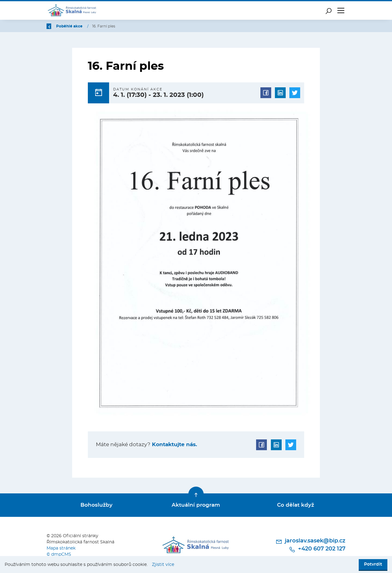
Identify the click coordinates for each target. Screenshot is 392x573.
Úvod (78, 26)
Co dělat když (296, 505)
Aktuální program (196, 505)
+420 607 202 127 (317, 549)
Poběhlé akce (106, 26)
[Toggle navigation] (341, 10)
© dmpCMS (59, 554)
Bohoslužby (96, 505)
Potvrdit (373, 564)
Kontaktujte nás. (174, 444)
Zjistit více (163, 565)
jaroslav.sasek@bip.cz (310, 541)
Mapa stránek (61, 548)
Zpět (55, 26)
